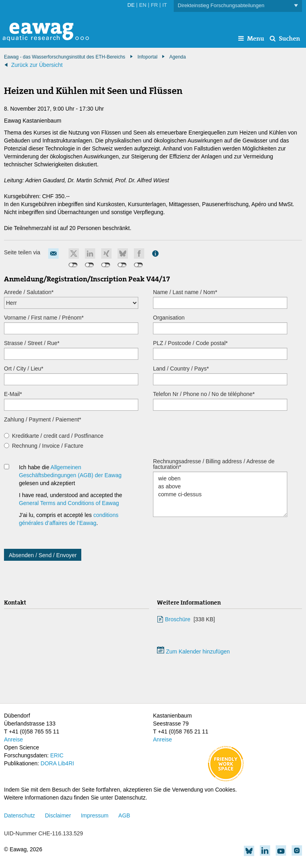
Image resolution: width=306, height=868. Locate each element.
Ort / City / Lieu (24, 369)
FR (154, 5)
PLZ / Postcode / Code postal (190, 343)
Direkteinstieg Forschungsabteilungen (238, 6)
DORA (49, 763)
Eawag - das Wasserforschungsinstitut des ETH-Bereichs (65, 57)
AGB (124, 815)
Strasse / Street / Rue (32, 343)
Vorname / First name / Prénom (44, 318)
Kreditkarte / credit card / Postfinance (58, 436)
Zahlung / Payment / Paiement (43, 419)
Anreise (13, 739)
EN (143, 5)
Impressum (95, 815)
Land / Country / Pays (181, 369)
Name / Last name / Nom (185, 292)
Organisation (169, 318)
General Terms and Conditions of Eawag (69, 503)
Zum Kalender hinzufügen (193, 651)
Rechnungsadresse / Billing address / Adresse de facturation (214, 464)
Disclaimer (58, 815)
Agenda (178, 57)
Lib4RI (66, 763)
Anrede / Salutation (29, 292)
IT (165, 5)
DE (131, 5)
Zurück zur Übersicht (37, 65)
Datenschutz (20, 815)
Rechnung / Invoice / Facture (48, 446)
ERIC (57, 755)
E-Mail (13, 394)
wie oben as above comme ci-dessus (220, 494)
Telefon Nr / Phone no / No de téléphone (204, 394)
